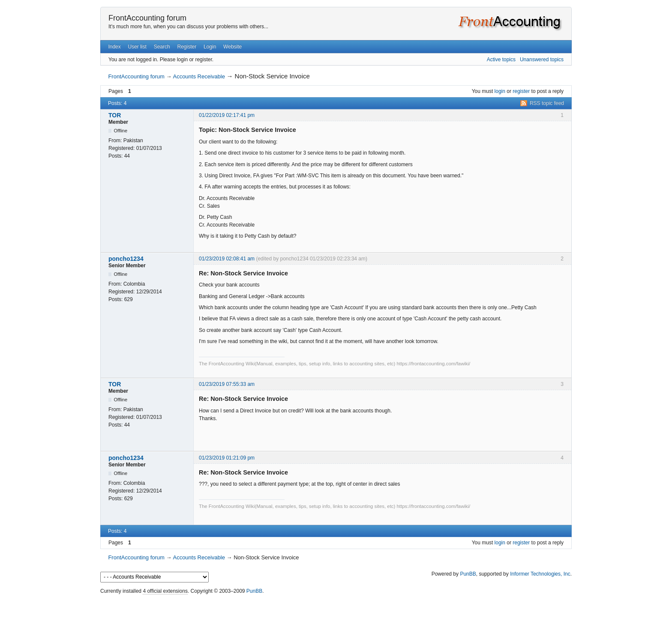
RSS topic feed (547, 103)
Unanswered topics (542, 60)
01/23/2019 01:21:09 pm (227, 458)
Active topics (501, 60)
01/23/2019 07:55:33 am (227, 384)
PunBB (468, 574)
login (500, 91)
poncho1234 (126, 259)
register (521, 91)
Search (162, 47)
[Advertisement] (336, 616)
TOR (115, 115)
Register (187, 47)
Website (232, 47)
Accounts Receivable (199, 76)
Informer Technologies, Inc (540, 574)
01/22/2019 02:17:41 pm (227, 115)
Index (114, 47)
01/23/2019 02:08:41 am (227, 259)
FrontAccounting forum (147, 18)
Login (210, 47)
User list (137, 47)
